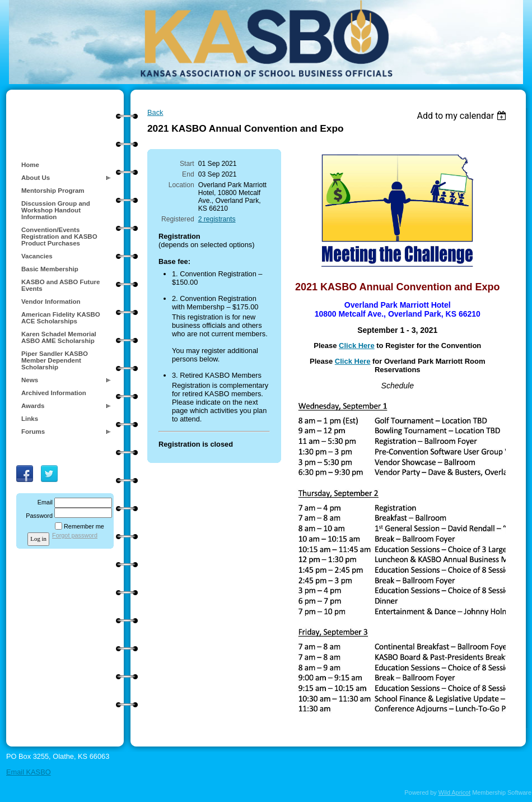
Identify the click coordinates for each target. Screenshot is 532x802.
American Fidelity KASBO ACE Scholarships (61, 318)
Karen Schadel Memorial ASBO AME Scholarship (59, 337)
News (30, 380)
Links (30, 419)
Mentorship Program (53, 191)
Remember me (84, 526)
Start (187, 164)
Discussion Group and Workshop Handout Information (56, 210)
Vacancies (37, 256)
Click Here (357, 346)
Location (181, 185)
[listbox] (463, 116)
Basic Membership (50, 269)
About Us (36, 178)
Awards (33, 406)
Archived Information (54, 393)
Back (155, 112)
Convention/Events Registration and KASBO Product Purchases (59, 237)
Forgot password (75, 535)
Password (37, 516)
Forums (33, 432)
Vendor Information (51, 302)
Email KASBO (29, 772)
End (188, 174)
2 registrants (217, 219)
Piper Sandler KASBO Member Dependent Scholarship (55, 360)
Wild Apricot (454, 792)
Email (43, 502)
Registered (178, 219)
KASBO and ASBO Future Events (60, 285)
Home (30, 165)
